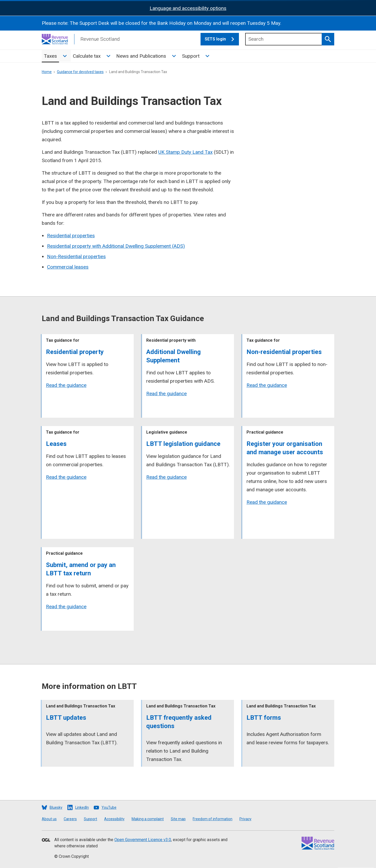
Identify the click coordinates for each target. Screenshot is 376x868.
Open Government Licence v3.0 (143, 840)
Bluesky (56, 807)
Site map (178, 819)
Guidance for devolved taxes (80, 72)
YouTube (109, 807)
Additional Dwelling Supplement (174, 356)
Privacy (245, 819)
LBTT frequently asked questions (179, 722)
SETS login (222, 39)
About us (49, 819)
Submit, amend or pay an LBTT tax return (81, 569)
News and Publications (141, 56)
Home (47, 72)
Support (191, 56)
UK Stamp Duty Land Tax (185, 152)
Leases (56, 444)
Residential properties (71, 236)
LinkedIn (82, 807)
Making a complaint (148, 819)
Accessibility (114, 819)
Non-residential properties (284, 352)
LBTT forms (264, 718)
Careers (70, 819)
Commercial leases (68, 267)
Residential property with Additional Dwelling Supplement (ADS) (116, 246)
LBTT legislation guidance (183, 444)
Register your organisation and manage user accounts (285, 448)
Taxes (50, 56)
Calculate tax (87, 56)
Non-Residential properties (76, 256)
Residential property (75, 352)
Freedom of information (213, 819)
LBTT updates (66, 718)
